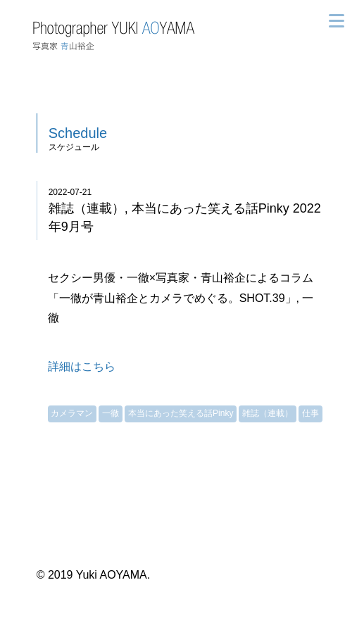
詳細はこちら (82, 366)
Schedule (78, 133)
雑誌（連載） (268, 413)
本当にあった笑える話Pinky (181, 413)
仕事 (310, 413)
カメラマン (72, 413)
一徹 (111, 413)
